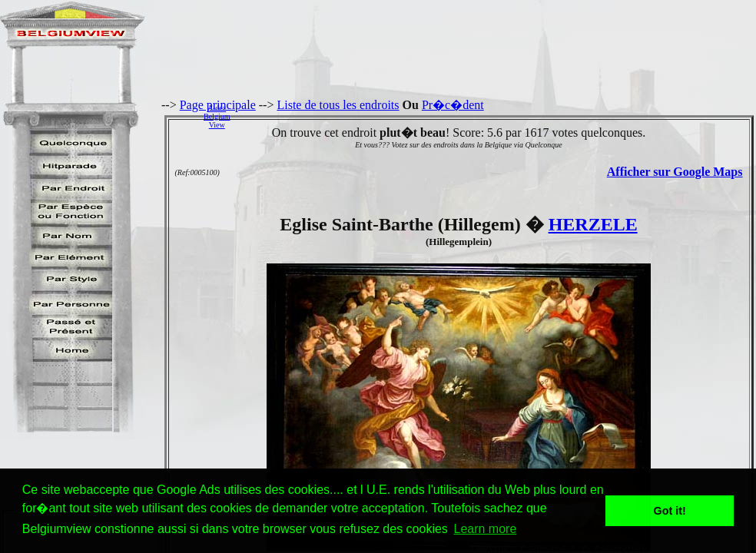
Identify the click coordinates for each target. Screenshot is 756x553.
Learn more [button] (485, 529)
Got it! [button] (670, 511)
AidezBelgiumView (217, 116)
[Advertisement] (497, 116)
